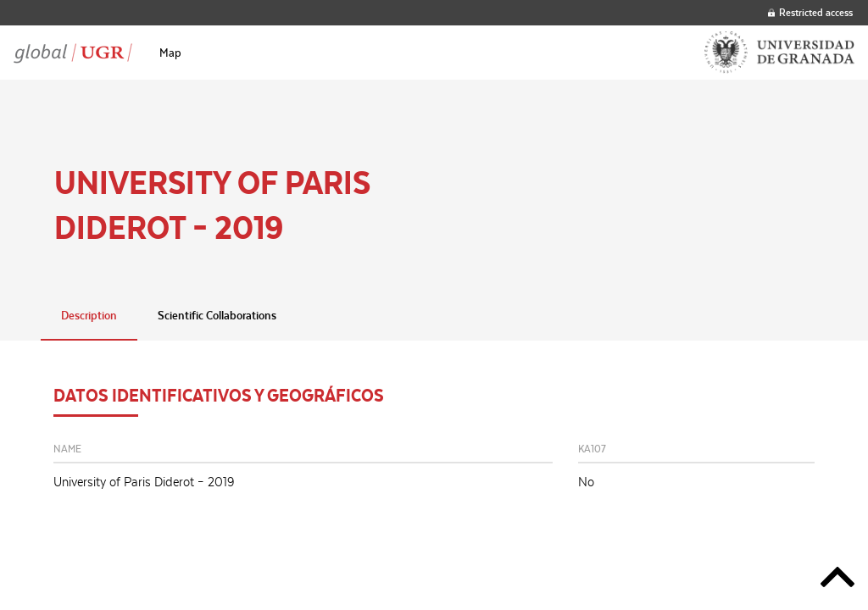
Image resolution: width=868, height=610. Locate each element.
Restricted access (810, 12)
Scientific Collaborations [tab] (217, 315)
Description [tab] (89, 315)
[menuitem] (170, 53)
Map (170, 53)
